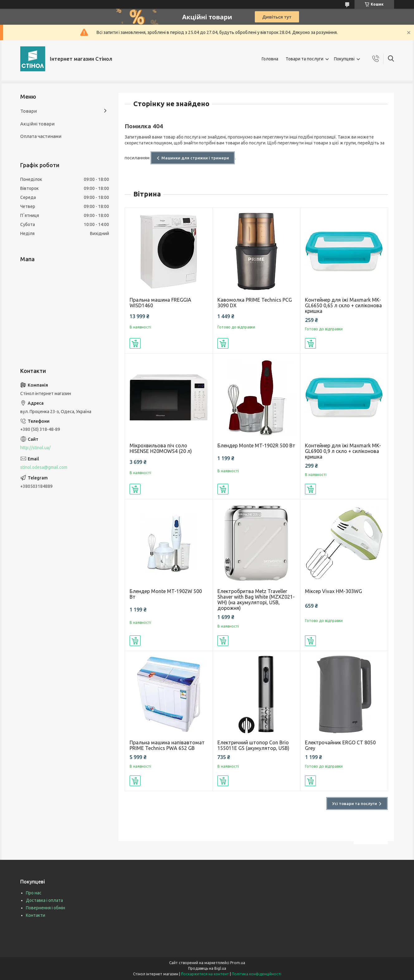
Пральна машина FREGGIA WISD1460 (160, 303)
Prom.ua (238, 963)
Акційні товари (37, 124)
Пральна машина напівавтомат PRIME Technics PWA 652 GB (167, 745)
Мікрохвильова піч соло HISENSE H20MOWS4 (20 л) (161, 448)
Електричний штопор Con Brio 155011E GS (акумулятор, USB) (253, 745)
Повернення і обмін (45, 908)
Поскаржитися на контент (205, 974)
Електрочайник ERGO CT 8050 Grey (340, 745)
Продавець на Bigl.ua (207, 968)
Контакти (36, 915)
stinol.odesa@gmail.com (44, 467)
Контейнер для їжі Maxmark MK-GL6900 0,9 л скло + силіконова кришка (343, 451)
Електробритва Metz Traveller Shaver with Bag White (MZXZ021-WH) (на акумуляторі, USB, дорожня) (256, 600)
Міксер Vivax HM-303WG (333, 591)
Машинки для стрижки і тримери (195, 158)
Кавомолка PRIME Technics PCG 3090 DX (255, 303)
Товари (29, 111)
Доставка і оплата (44, 900)
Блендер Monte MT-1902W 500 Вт (166, 594)
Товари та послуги (305, 59)
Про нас (34, 893)
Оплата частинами (41, 136)
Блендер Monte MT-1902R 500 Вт (256, 445)
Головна (270, 59)
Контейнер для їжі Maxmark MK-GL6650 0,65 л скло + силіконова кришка (343, 305)
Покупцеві (344, 59)
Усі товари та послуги (355, 803)
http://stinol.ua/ (35, 448)
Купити (135, 343)
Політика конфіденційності (257, 974)
